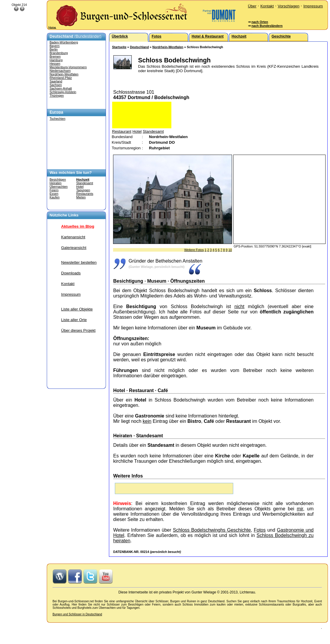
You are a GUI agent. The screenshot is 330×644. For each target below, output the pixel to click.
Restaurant (122, 131)
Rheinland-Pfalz (61, 78)
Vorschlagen (288, 6)
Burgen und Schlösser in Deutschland (77, 614)
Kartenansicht (73, 237)
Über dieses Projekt (78, 330)
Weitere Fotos (194, 250)
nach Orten (260, 22)
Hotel (80, 187)
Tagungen (83, 190)
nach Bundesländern (267, 26)
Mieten (81, 197)
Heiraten (56, 183)
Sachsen (56, 85)
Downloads (71, 273)
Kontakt (267, 6)
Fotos (260, 530)
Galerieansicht (74, 248)
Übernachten (59, 187)
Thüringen (57, 96)
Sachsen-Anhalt (61, 88)
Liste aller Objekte (77, 309)
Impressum (313, 6)
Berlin (54, 49)
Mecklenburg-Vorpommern (68, 67)
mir (300, 509)
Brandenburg (59, 53)
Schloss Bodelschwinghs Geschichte (212, 530)
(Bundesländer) (76, 36)
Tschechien (58, 119)
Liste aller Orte (74, 320)
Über (252, 6)
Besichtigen (58, 179)
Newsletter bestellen (79, 262)
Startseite (119, 47)
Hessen (55, 64)
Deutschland (139, 47)
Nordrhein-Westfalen (64, 74)
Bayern (55, 46)
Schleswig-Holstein (63, 92)
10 (230, 250)
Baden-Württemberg (64, 42)
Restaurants (85, 194)
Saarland (56, 81)
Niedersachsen (60, 71)
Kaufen (55, 197)
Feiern (54, 190)
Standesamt (85, 183)
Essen (54, 194)
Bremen (55, 56)
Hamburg (56, 60)
